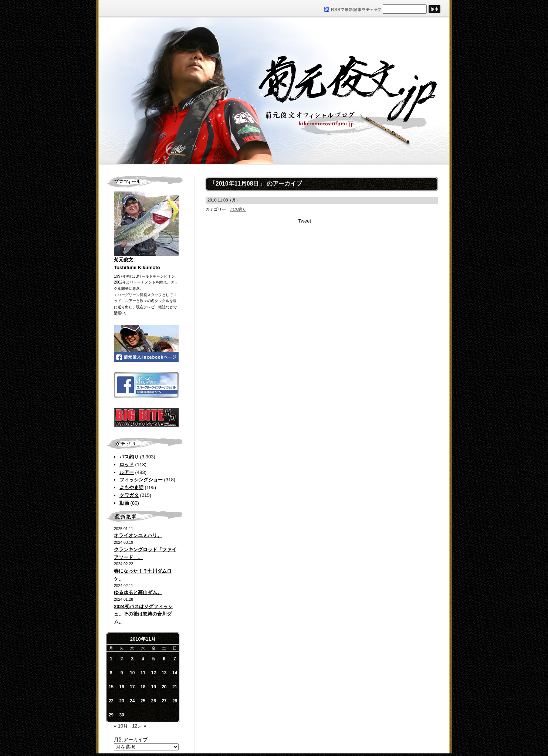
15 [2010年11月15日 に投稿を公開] (111, 687)
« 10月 (121, 726)
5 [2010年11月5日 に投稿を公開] (154, 659)
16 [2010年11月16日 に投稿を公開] (121, 687)
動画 (124, 503)
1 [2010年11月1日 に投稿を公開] (111, 659)
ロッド (127, 465)
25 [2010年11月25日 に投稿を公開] (143, 701)
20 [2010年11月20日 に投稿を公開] (164, 687)
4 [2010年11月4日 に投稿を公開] (143, 659)
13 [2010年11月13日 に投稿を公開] (164, 673)
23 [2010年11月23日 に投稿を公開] (121, 701)
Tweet (305, 221)
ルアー (127, 472)
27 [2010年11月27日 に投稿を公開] (164, 701)
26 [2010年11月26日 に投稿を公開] (153, 701)
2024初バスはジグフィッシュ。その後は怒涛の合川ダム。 (143, 614)
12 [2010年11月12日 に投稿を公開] (153, 673)
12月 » (139, 726)
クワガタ (129, 495)
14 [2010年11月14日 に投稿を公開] (175, 673)
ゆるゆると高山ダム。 (138, 592)
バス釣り (129, 457)
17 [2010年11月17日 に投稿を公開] (132, 687)
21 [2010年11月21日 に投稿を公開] (175, 687)
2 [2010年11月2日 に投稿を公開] (122, 659)
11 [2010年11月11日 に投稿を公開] (143, 673)
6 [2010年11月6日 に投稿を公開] (164, 659)
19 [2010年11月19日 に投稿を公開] (153, 687)
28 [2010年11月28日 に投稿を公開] (175, 701)
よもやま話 (131, 487)
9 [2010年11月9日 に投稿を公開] (122, 673)
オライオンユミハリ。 (138, 535)
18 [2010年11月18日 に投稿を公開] (143, 687)
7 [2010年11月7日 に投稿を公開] (175, 659)
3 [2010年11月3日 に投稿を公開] (132, 659)
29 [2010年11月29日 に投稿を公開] (111, 715)
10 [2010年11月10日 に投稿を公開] (132, 673)
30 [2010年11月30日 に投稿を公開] (121, 715)
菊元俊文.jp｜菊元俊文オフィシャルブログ (274, 91)
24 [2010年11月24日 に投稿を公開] (132, 701)
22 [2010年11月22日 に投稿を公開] (111, 701)
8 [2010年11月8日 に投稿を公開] (111, 673)
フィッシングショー (141, 480)
